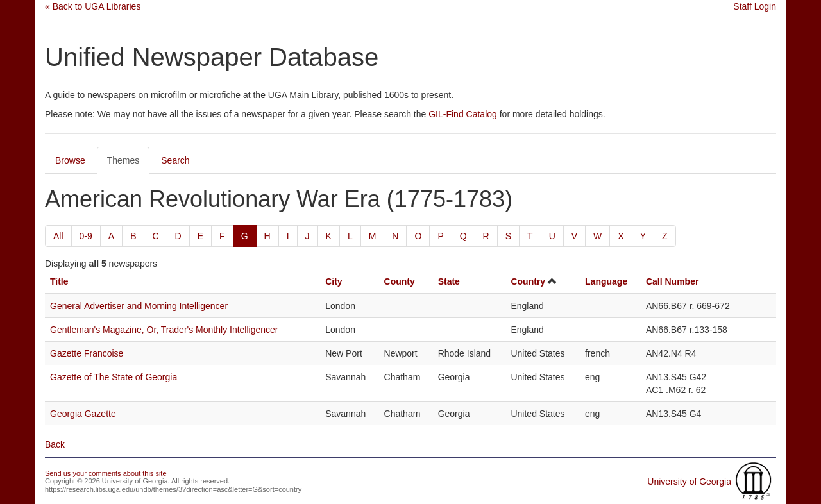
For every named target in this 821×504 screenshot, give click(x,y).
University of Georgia (689, 482)
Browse (70, 160)
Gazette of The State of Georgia (114, 377)
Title (59, 281)
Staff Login (755, 6)
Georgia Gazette (83, 414)
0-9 (86, 236)
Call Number (672, 281)
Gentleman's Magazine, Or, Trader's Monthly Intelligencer (164, 330)
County (400, 281)
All (58, 236)
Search (175, 160)
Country (528, 281)
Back (55, 444)
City (334, 281)
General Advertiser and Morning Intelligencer (139, 306)
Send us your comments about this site (106, 473)
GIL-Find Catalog (463, 114)
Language (606, 281)
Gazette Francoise (87, 353)
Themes (123, 160)
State (449, 281)
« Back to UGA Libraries (93, 6)
